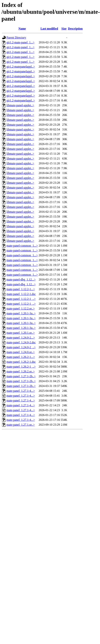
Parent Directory (16, 38)
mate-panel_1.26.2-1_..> (21, 367)
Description (75, 29)
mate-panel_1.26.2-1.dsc (21, 362)
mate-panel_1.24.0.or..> (21, 352)
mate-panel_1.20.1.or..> (21, 333)
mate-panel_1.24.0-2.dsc (21, 342)
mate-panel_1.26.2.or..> (21, 371)
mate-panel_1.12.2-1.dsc (21, 294)
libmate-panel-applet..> (20, 105)
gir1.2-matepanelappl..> (21, 67)
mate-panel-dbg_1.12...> (21, 279)
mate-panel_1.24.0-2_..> (21, 347)
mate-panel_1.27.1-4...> (21, 391)
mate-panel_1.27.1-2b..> (21, 376)
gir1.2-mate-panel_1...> (20, 42)
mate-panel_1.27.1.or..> (21, 425)
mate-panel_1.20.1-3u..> (21, 313)
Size (64, 29)
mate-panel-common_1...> (22, 246)
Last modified (49, 29)
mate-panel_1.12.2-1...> (21, 289)
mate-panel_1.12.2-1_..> (21, 299)
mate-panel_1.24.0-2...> (21, 338)
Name (22, 29)
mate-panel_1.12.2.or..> (21, 309)
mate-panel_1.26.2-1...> (21, 357)
